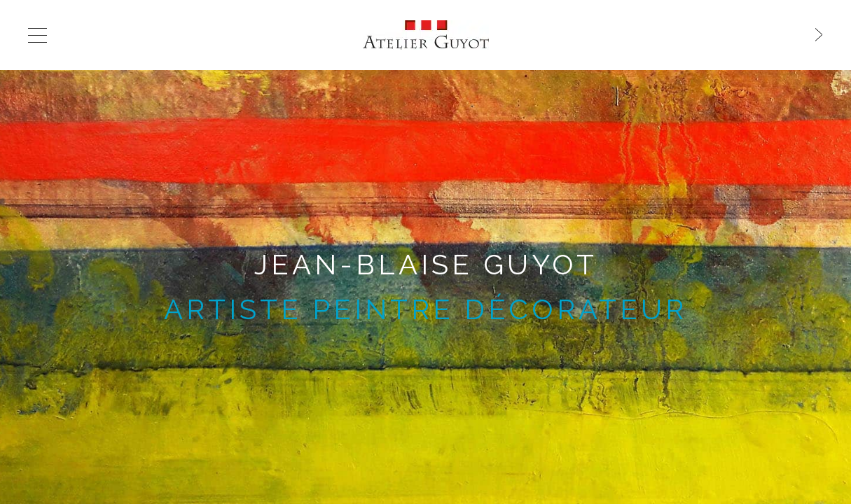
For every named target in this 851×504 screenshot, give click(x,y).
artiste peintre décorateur (425, 309)
